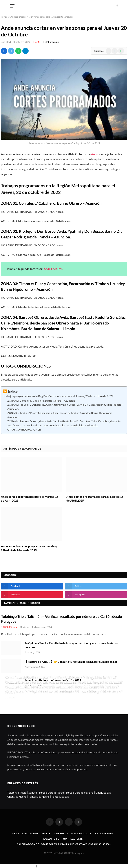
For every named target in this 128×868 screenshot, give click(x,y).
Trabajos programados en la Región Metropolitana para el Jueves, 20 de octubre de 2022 (58, 396)
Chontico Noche (17, 797)
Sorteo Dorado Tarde (51, 793)
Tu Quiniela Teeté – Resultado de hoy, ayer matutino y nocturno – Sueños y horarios (71, 645)
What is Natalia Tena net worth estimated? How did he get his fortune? (62, 687)
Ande (95, 154)
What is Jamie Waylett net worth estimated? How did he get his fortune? (64, 691)
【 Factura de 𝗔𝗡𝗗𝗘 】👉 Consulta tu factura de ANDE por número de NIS (71, 662)
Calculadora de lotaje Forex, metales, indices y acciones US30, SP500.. (64, 844)
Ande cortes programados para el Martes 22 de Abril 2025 (29, 499)
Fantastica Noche (39, 797)
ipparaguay (14, 765)
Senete (46, 833)
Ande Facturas (53, 269)
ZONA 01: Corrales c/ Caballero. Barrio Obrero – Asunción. (41, 401)
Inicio (15, 833)
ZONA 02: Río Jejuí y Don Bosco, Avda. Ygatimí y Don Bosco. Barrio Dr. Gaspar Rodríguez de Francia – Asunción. (65, 407)
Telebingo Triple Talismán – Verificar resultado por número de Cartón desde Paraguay (62, 619)
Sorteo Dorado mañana (80, 793)
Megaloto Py (50, 839)
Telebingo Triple (17, 793)
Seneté (33, 793)
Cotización (30, 833)
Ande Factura (104, 833)
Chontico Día (103, 793)
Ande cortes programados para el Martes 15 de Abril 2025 (95, 499)
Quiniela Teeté (73, 839)
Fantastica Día (60, 797)
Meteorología (81, 833)
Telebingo (61, 833)
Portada (5, 17)
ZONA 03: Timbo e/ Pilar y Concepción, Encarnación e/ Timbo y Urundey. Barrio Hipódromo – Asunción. (61, 415)
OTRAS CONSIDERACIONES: (24, 430)
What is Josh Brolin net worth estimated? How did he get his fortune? (61, 677)
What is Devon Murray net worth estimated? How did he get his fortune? (64, 682)
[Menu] (12, 6)
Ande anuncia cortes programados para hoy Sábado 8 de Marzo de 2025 (29, 548)
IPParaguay (53, 42)
